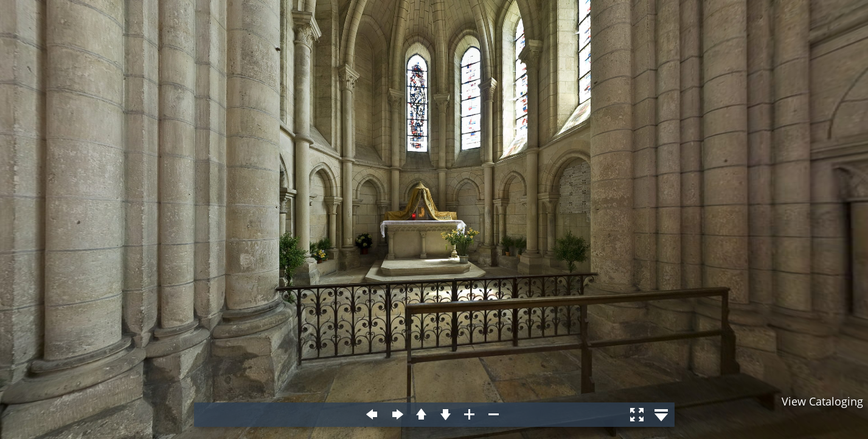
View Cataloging (822, 401)
